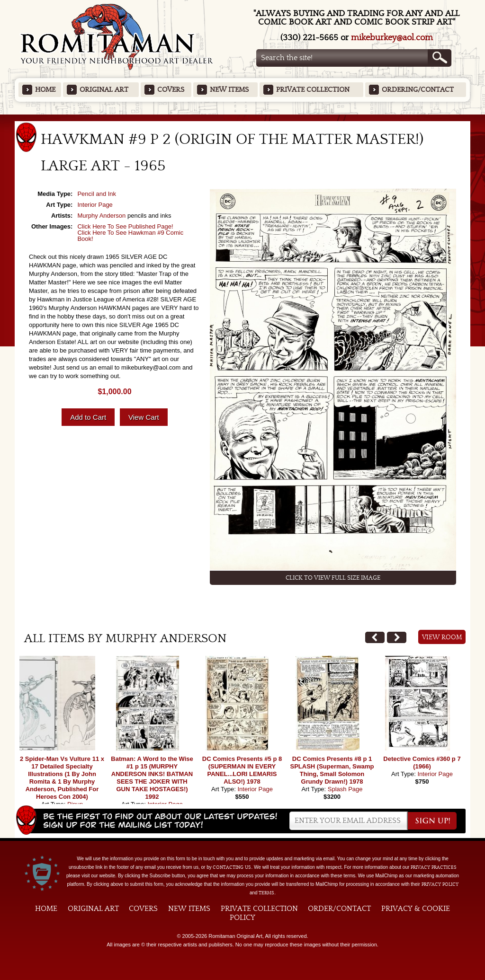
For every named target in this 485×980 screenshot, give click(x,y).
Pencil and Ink (97, 194)
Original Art (104, 90)
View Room (442, 637)
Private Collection (313, 90)
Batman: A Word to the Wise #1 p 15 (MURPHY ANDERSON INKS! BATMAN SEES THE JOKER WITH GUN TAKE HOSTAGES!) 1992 (152, 778)
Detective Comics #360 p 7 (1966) (422, 763)
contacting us (232, 867)
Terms (266, 893)
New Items (229, 90)
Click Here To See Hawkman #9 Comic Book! (130, 236)
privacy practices (434, 867)
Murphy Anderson (101, 216)
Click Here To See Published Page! (125, 226)
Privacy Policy (440, 884)
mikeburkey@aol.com (392, 38)
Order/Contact (339, 909)
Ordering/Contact (418, 90)
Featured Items (243, 118)
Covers (171, 90)
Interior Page (95, 205)
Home (45, 90)
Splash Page (345, 789)
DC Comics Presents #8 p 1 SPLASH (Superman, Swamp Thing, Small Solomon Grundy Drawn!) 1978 (332, 770)
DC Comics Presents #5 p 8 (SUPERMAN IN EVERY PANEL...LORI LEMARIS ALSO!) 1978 (242, 770)
